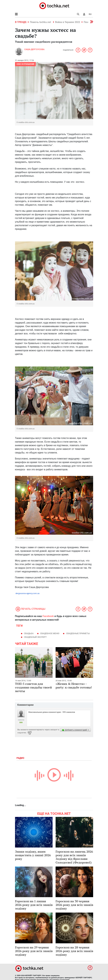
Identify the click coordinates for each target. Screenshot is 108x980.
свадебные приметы (78, 633)
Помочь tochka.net (41, 22)
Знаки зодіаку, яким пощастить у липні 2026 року (33, 855)
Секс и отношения (25, 64)
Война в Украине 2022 (68, 22)
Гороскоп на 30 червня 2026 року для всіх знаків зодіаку (74, 905)
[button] (84, 14)
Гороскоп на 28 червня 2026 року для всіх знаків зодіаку (74, 951)
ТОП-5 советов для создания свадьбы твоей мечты (33, 687)
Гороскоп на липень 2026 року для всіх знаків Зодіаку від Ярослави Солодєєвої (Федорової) (74, 857)
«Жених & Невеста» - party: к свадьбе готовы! (74, 686)
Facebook (48, 616)
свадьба (29, 633)
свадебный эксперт (35, 637)
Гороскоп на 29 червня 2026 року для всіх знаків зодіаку (34, 951)
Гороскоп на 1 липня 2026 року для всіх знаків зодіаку (34, 905)
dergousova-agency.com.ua (27, 593)
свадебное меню (50, 633)
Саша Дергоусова (34, 49)
